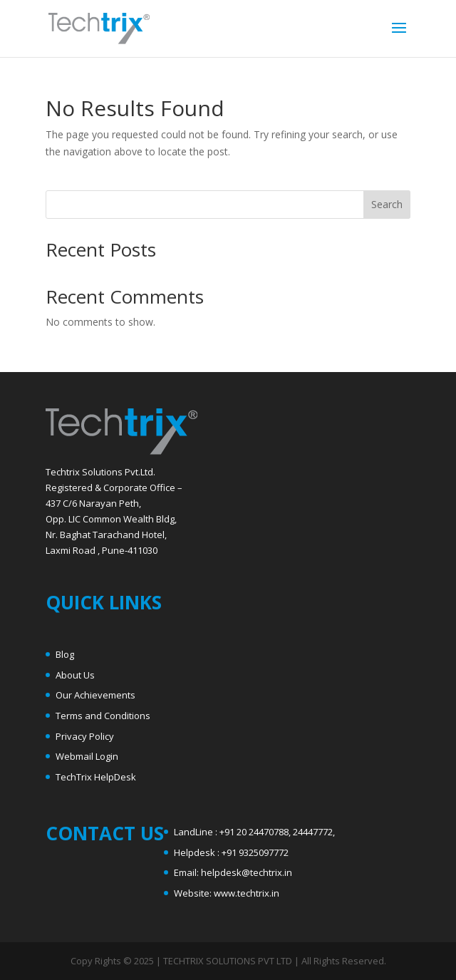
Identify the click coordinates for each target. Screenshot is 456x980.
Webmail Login (87, 756)
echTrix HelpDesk (98, 777)
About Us (75, 675)
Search (387, 204)
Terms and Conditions (103, 716)
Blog (65, 654)
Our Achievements (95, 695)
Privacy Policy (85, 736)
